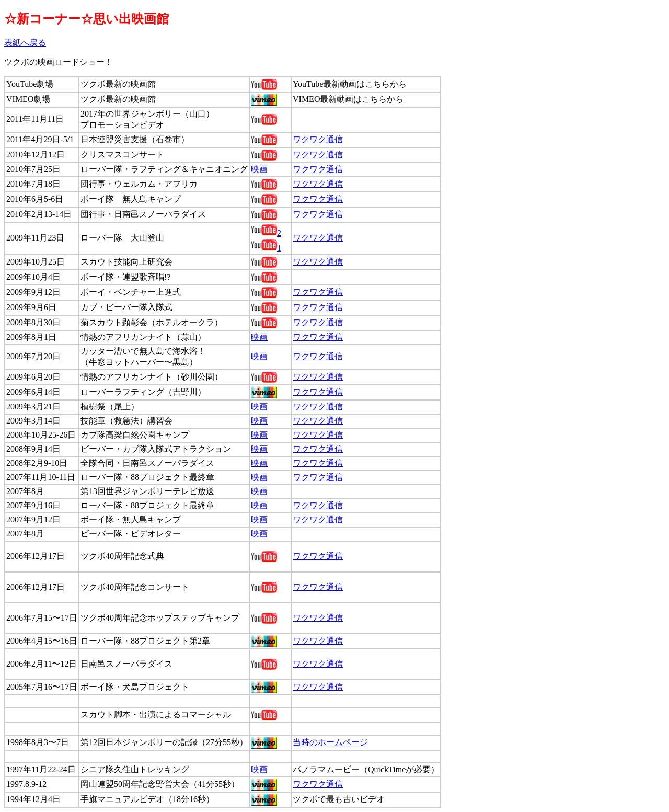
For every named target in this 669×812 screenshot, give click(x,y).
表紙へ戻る (25, 43)
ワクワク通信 (318, 139)
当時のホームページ (330, 742)
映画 (259, 169)
